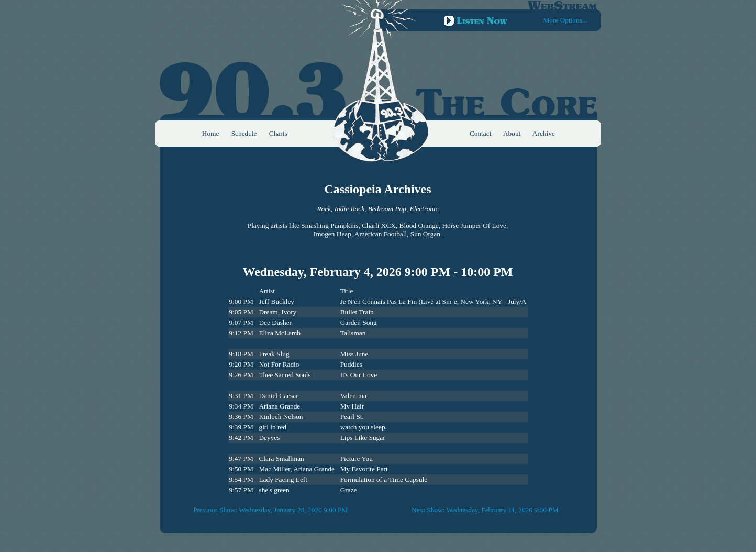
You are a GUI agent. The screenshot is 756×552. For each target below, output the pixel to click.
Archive (544, 133)
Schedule (244, 133)
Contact (480, 133)
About (512, 133)
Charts (278, 133)
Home (211, 133)
